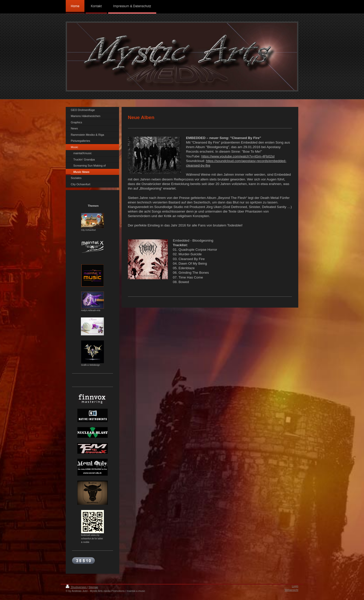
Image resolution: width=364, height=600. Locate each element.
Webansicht (291, 590)
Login (295, 586)
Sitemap (93, 587)
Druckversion (76, 587)
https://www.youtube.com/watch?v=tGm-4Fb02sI (238, 156)
